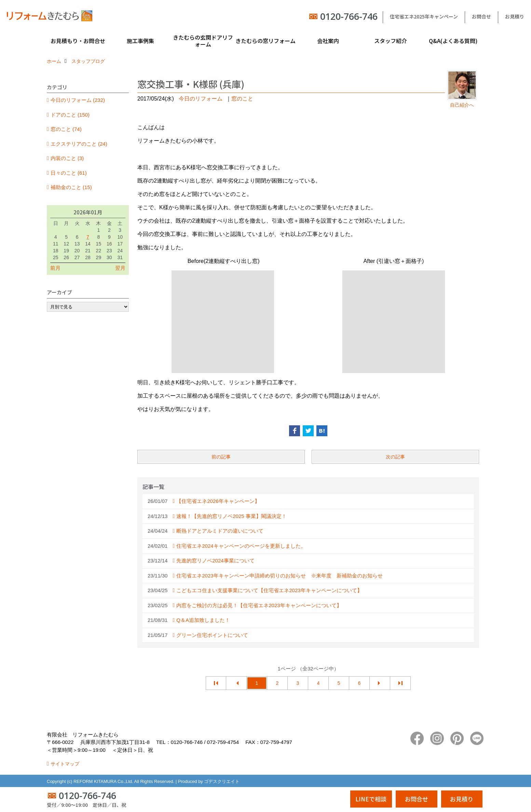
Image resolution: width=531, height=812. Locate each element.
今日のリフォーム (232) (78, 100)
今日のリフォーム (201, 99)
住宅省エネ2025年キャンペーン (424, 16)
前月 (55, 268)
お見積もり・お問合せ (78, 41)
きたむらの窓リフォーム (265, 41)
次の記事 (395, 457)
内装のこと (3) (67, 158)
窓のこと (242, 99)
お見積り (515, 16)
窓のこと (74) (66, 129)
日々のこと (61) (69, 173)
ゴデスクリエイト (222, 781)
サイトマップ (65, 764)
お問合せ (481, 16)
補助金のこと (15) (71, 187)
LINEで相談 (371, 799)
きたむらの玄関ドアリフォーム (203, 41)
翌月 (120, 268)
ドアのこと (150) (70, 115)
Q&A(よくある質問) (453, 41)
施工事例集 (140, 41)
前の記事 (221, 457)
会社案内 (328, 41)
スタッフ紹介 (391, 41)
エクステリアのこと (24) (79, 144)
